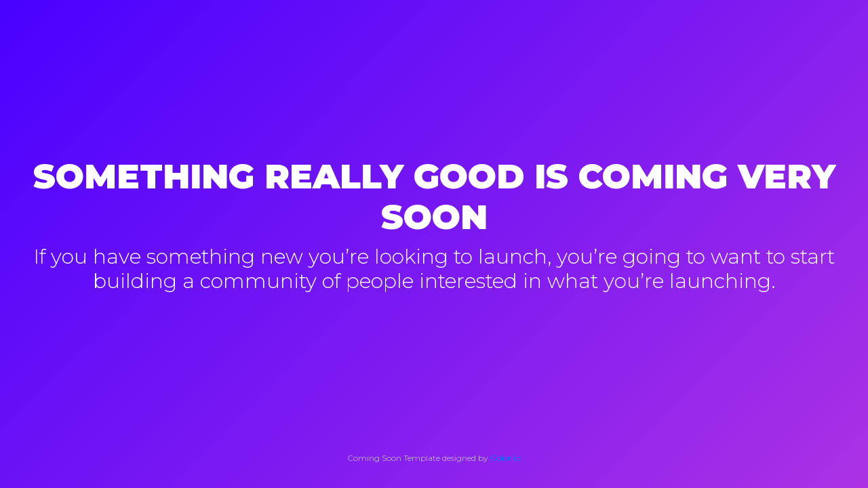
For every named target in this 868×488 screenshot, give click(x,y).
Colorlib (506, 458)
